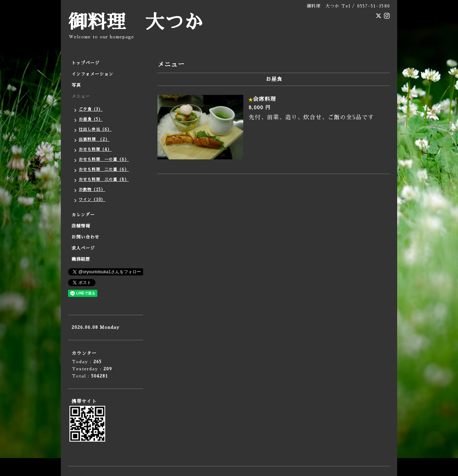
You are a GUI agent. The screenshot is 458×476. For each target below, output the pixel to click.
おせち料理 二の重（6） (104, 170)
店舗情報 (81, 226)
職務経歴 (81, 259)
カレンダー (83, 215)
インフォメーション (92, 74)
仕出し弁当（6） (95, 129)
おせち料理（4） (95, 150)
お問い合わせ (86, 237)
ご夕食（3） (91, 109)
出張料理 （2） (94, 140)
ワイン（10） (92, 200)
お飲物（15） (92, 190)
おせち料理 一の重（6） (104, 160)
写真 (76, 85)
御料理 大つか (136, 22)
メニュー (81, 96)
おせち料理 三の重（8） (104, 180)
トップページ (86, 63)
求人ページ (83, 248)
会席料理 (264, 99)
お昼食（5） (91, 119)
